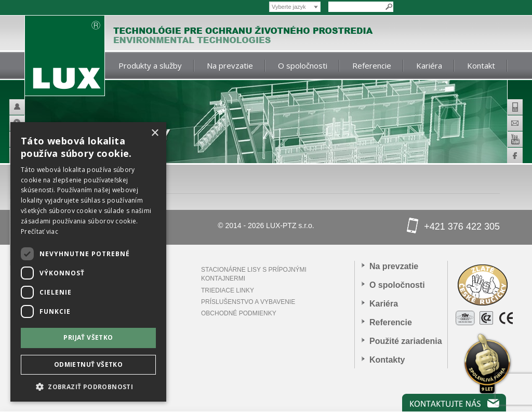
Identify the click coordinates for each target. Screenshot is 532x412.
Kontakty (387, 360)
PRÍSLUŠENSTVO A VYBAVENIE (248, 302)
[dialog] (88, 262)
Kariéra (429, 65)
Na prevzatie (230, 65)
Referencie (372, 65)
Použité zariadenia (406, 341)
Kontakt (481, 65)
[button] (88, 386)
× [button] (155, 133)
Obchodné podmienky (239, 313)
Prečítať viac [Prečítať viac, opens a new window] (39, 231)
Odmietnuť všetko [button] (88, 364)
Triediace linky (228, 290)
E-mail (515, 123)
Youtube (515, 139)
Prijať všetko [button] (88, 337)
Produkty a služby (150, 65)
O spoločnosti (303, 65)
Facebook (515, 155)
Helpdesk (32, 107)
